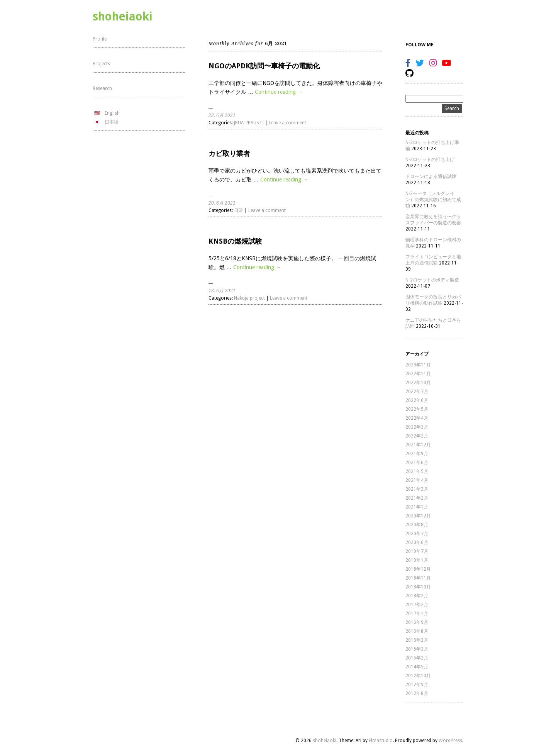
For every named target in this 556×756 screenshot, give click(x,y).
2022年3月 (417, 427)
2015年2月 (417, 658)
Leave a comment (287, 123)
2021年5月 (417, 471)
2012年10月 (418, 676)
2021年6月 (417, 463)
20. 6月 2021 (222, 203)
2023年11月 (418, 365)
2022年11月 (418, 374)
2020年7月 (417, 534)
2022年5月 (417, 409)
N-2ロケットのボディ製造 (432, 280)
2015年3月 (417, 649)
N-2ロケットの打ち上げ (430, 159)
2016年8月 (417, 631)
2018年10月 (418, 587)
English (112, 113)
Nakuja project (249, 298)
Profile (100, 39)
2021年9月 (417, 454)
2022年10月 (418, 383)
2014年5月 (417, 667)
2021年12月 (418, 445)
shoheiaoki (123, 16)
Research (102, 88)
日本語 (112, 122)
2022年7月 (417, 392)
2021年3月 (417, 489)
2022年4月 (417, 418)
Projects (101, 64)
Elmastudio (381, 741)
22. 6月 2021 (222, 115)
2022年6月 (417, 400)
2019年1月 (417, 560)
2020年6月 (417, 542)
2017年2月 (417, 605)
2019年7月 (417, 551)
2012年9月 (417, 685)
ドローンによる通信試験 (431, 176)
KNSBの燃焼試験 (235, 241)
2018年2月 (417, 596)
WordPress (450, 741)
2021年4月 (417, 480)
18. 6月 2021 (222, 291)
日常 (239, 210)
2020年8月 (417, 525)
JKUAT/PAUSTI (249, 123)
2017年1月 (417, 614)
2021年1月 (417, 507)
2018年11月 (418, 578)
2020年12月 (418, 516)
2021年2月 (417, 498)
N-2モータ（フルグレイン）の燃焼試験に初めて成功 (433, 200)
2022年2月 (417, 436)
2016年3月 (417, 640)
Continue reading (279, 92)
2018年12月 (418, 569)
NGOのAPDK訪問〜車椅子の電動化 (264, 66)
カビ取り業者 (229, 153)
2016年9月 (417, 622)
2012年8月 (417, 693)
